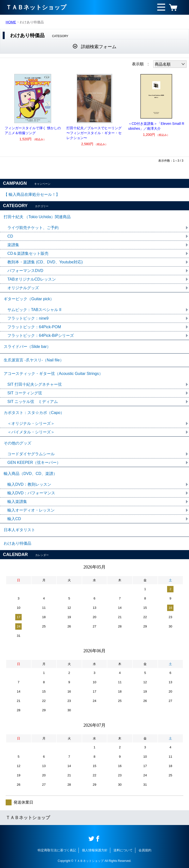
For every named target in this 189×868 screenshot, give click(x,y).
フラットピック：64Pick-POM (34, 327)
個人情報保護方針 (95, 850)
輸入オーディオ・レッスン (31, 510)
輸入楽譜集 (17, 502)
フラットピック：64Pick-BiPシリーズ (41, 335)
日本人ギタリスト (19, 530)
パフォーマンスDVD (25, 271)
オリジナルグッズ (23, 288)
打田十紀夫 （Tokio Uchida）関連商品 (37, 217)
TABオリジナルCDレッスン (32, 279)
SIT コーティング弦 (25, 393)
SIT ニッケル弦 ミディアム (33, 402)
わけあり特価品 (17, 543)
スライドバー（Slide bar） (27, 347)
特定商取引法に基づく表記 (57, 850)
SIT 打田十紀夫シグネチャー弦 (35, 384)
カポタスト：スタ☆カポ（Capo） (34, 413)
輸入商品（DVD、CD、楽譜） (30, 474)
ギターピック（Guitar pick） (29, 299)
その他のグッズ (17, 443)
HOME (11, 22)
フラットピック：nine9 (28, 318)
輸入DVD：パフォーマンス (31, 493)
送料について (123, 850)
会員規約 (145, 850)
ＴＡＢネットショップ (36, 7)
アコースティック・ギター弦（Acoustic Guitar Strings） (53, 374)
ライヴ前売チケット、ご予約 (33, 228)
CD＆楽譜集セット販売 (28, 253)
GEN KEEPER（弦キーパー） (34, 462)
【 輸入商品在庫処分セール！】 (32, 194)
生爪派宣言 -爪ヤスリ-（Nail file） (34, 360)
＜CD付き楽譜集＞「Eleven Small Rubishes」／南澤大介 (156, 126)
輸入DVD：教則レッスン (29, 484)
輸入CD (14, 519)
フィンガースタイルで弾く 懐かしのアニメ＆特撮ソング (33, 130)
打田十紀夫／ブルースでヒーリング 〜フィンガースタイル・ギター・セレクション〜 (94, 133)
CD (10, 236)
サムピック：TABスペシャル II (34, 310)
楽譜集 (13, 245)
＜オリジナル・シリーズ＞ (31, 423)
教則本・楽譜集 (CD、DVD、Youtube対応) (45, 262)
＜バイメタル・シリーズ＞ (31, 432)
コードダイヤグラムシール (31, 454)
